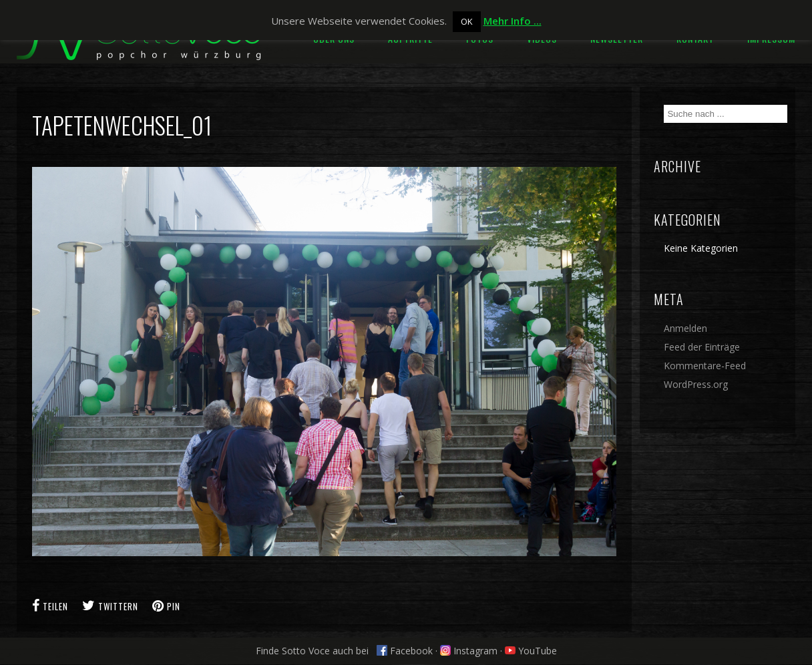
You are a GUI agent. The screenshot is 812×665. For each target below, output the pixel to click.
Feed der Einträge (702, 347)
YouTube (531, 651)
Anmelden (685, 328)
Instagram (469, 651)
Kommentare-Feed (705, 366)
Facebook (405, 651)
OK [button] (467, 21)
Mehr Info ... (513, 21)
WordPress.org (696, 384)
